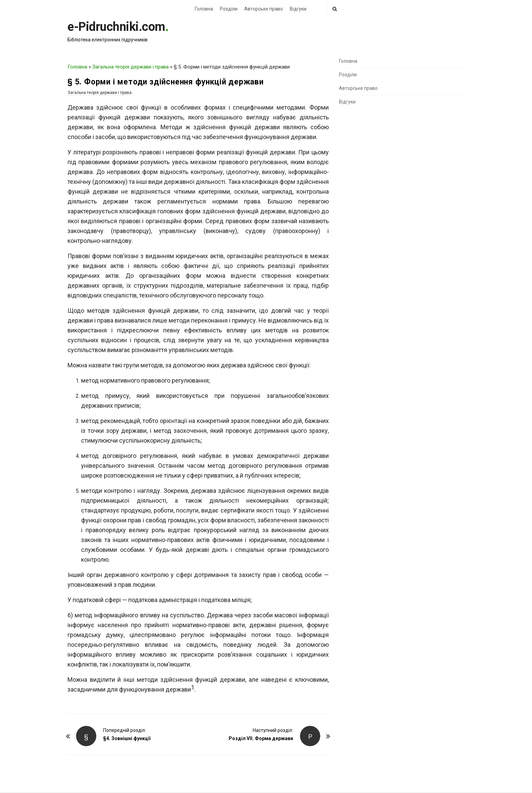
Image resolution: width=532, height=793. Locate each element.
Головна (204, 9)
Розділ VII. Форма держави (261, 738)
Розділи (229, 9)
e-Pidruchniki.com (116, 27)
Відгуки (298, 9)
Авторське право (264, 9)
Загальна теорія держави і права (130, 67)
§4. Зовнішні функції (127, 738)
